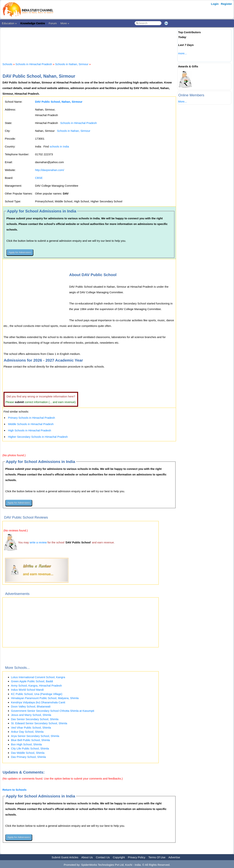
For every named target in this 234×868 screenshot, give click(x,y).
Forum (53, 23)
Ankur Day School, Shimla (27, 732)
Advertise (174, 857)
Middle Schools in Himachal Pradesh (31, 424)
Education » (9, 23)
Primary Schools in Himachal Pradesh (32, 418)
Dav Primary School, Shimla (28, 757)
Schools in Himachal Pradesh (34, 64)
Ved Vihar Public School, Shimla (31, 728)
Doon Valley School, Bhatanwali (31, 706)
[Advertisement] (89, 42)
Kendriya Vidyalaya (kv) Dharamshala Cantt (38, 702)
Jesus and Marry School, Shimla (31, 715)
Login (215, 4)
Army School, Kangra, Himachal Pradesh (36, 686)
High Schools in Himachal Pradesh (30, 430)
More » (65, 23)
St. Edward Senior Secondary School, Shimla (39, 723)
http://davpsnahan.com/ (50, 170)
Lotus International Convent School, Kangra (38, 677)
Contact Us (103, 857)
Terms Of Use (157, 857)
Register (226, 4)
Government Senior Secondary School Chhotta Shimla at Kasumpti (53, 711)
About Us (87, 857)
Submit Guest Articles (65, 857)
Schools (7, 64)
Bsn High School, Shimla (26, 744)
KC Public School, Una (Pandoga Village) (37, 694)
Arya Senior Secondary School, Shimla (35, 736)
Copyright (119, 857)
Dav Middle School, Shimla (28, 753)
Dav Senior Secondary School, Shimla (35, 719)
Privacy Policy (137, 857)
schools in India (59, 146)
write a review (38, 542)
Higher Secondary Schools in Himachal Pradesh (38, 437)
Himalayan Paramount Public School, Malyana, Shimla (45, 698)
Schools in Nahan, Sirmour (72, 64)
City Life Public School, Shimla (30, 748)
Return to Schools (14, 790)
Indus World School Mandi (27, 690)
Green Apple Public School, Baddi (32, 681)
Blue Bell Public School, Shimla (30, 740)
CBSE (39, 178)
